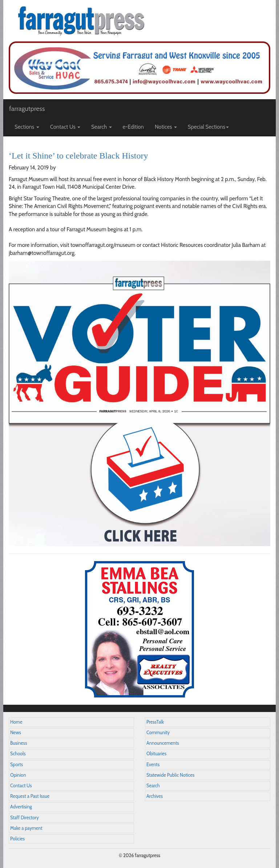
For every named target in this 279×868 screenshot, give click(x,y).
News (16, 733)
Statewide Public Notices (170, 775)
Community (158, 733)
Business (19, 743)
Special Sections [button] (208, 127)
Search (153, 786)
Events (153, 765)
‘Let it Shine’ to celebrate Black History (78, 156)
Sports (17, 765)
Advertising (21, 807)
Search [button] (102, 127)
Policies (17, 839)
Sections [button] (27, 127)
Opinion (18, 775)
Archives (155, 796)
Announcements (163, 743)
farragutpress (27, 109)
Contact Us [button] (65, 127)
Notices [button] (166, 127)
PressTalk (155, 722)
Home (16, 722)
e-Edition (134, 127)
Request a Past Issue (30, 796)
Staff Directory (25, 818)
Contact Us (21, 786)
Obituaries (156, 754)
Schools (18, 754)
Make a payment (26, 828)
